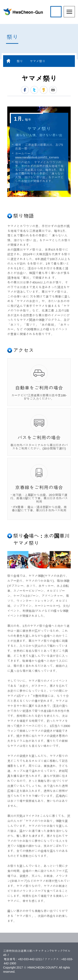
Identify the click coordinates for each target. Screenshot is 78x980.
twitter (34, 90)
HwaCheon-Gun (23, 12)
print (53, 90)
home (8, 61)
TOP (39, 938)
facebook (25, 90)
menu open (69, 12)
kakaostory (44, 90)
